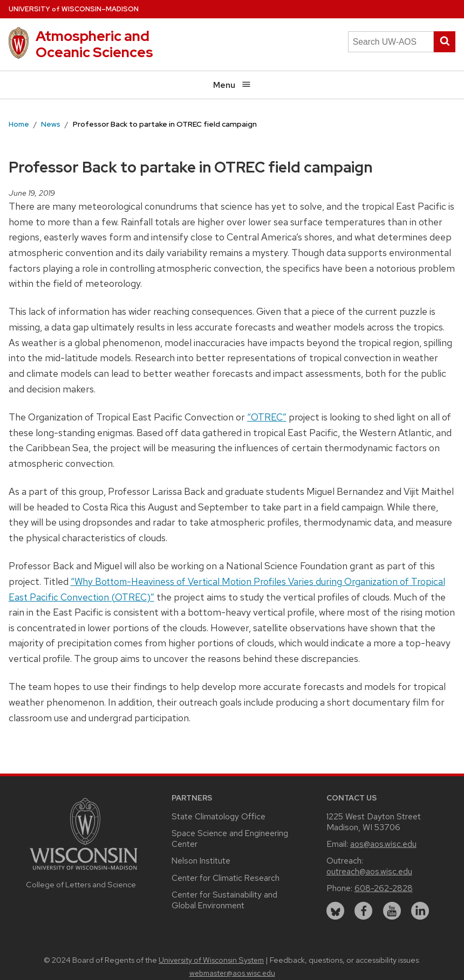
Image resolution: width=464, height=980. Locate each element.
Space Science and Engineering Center (230, 838)
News (51, 124)
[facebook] (363, 911)
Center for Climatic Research (226, 878)
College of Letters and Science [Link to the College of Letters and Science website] (81, 884)
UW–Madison (74, 9)
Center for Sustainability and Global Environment (224, 900)
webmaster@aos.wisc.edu (232, 973)
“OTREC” (267, 417)
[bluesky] (335, 911)
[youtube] (392, 911)
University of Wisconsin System (211, 960)
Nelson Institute (201, 861)
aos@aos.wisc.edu (383, 844)
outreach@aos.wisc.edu (369, 871)
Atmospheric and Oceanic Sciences (94, 44)
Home (19, 124)
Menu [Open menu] (232, 85)
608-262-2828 (384, 888)
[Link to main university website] (84, 871)
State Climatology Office (219, 816)
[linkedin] (420, 911)
